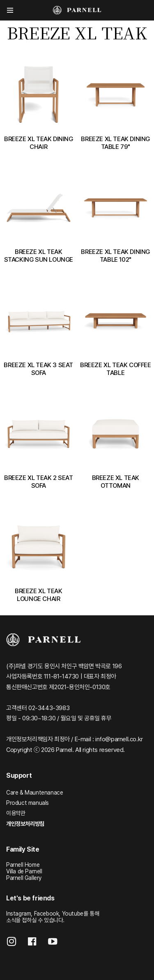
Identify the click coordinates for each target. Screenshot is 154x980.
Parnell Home (23, 865)
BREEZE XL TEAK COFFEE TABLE (116, 369)
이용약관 (16, 813)
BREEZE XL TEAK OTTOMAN (116, 482)
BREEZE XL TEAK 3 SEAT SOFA (38, 369)
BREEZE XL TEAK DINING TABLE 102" (115, 256)
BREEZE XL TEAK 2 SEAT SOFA (39, 482)
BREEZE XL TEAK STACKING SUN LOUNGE (39, 256)
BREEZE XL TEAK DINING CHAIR (39, 143)
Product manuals (28, 803)
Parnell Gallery (24, 878)
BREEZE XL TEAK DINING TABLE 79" (115, 143)
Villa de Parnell (24, 871)
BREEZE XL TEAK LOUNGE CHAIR (38, 595)
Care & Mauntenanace (34, 793)
